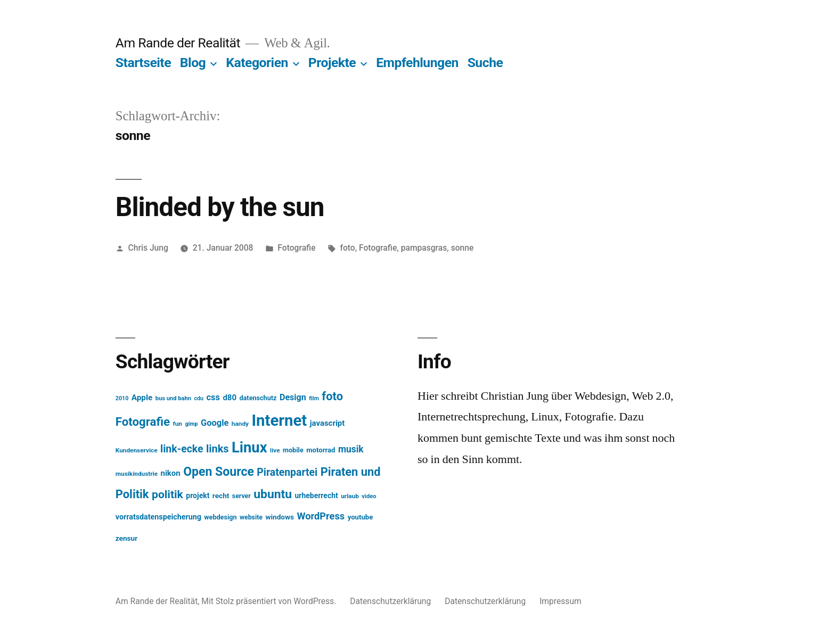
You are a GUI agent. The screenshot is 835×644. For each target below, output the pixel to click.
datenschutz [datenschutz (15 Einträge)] (258, 398)
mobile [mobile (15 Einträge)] (293, 450)
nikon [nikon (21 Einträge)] (171, 473)
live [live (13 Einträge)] (275, 450)
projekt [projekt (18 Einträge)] (198, 496)
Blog (193, 63)
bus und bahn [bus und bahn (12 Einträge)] (173, 398)
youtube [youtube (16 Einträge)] (361, 517)
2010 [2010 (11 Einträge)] (122, 398)
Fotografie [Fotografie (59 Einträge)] (143, 422)
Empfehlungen (417, 63)
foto (347, 248)
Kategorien (257, 63)
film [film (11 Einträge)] (314, 398)
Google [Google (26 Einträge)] (215, 423)
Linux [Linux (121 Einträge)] (249, 448)
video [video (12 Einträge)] (369, 496)
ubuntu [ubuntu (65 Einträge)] (273, 494)
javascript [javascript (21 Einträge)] (328, 423)
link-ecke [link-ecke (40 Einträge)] (182, 449)
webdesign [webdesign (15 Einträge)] (220, 517)
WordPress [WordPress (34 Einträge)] (321, 516)
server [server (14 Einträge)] (242, 496)
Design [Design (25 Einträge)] (293, 397)
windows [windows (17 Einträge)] (280, 517)
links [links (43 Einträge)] (218, 449)
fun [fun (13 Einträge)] (177, 424)
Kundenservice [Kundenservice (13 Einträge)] (137, 450)
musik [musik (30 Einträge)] (351, 449)
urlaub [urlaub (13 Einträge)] (350, 496)
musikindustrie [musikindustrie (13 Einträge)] (137, 474)
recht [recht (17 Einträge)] (221, 496)
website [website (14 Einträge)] (251, 517)
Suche (485, 63)
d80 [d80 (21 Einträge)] (230, 398)
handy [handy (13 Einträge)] (240, 424)
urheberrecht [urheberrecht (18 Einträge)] (317, 496)
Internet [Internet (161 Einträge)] (279, 420)
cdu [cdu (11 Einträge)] (199, 398)
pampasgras (424, 248)
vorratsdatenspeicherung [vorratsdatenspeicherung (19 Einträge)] (158, 517)
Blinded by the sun (220, 207)
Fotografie (296, 248)
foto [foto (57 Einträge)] (332, 396)
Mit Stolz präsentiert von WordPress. (270, 601)
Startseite (143, 63)
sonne (462, 248)
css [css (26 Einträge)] (213, 397)
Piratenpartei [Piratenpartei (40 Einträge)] (287, 472)
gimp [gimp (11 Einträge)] (191, 424)
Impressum (560, 601)
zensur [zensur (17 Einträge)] (126, 538)
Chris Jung (148, 248)
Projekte (332, 63)
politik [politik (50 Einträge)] (167, 494)
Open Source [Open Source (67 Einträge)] (219, 472)
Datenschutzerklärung (390, 601)
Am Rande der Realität (178, 43)
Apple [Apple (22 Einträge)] (142, 398)
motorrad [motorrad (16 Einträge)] (321, 450)
